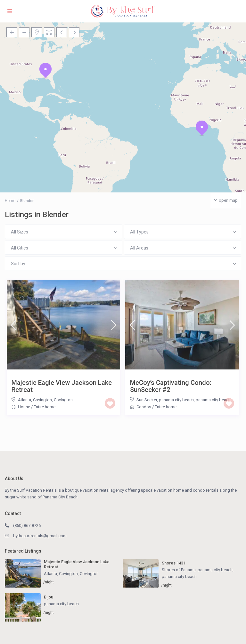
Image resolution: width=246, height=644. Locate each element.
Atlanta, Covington (35, 400)
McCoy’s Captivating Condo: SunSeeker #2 (171, 386)
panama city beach (213, 400)
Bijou (49, 597)
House (24, 407)
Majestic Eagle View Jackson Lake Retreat (62, 386)
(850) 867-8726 (27, 525)
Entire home (45, 407)
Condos (144, 407)
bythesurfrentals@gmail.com (40, 536)
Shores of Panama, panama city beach (197, 570)
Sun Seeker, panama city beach (165, 400)
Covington (63, 400)
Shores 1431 (174, 563)
